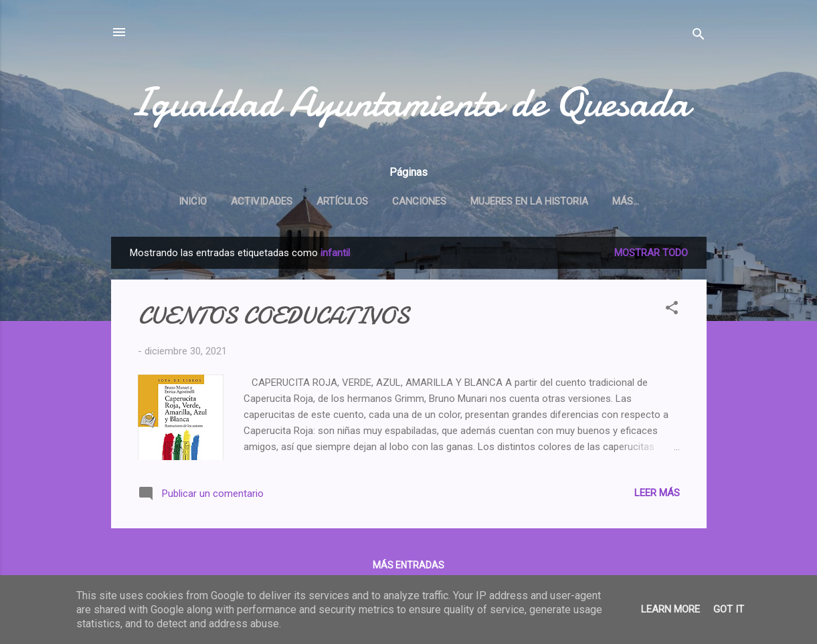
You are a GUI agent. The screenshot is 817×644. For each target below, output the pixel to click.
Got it (729, 609)
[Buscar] (699, 36)
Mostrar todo (651, 253)
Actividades (262, 201)
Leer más (657, 493)
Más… (626, 201)
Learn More (670, 609)
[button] (672, 310)
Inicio (193, 201)
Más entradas (408, 565)
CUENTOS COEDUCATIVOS (274, 316)
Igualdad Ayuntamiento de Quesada (409, 102)
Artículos (342, 201)
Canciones (419, 201)
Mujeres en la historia (529, 201)
